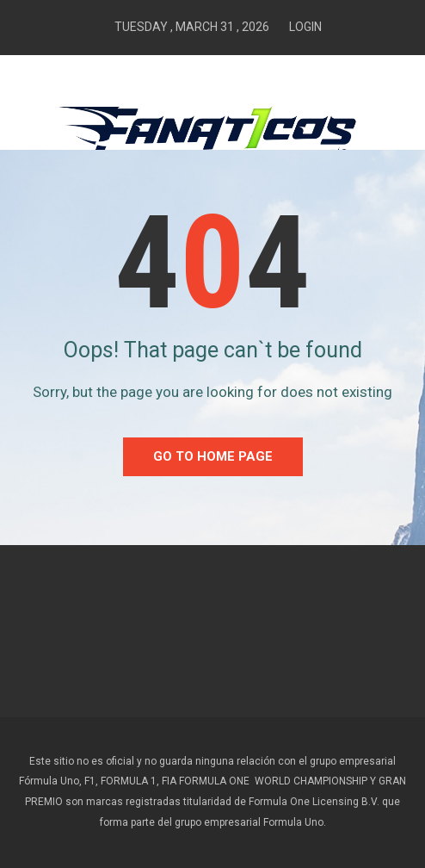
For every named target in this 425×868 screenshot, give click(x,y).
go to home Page (213, 456)
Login (305, 27)
